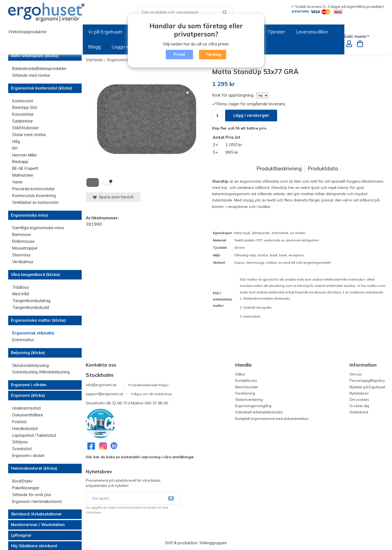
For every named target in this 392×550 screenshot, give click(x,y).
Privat (179, 54)
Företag (214, 54)
